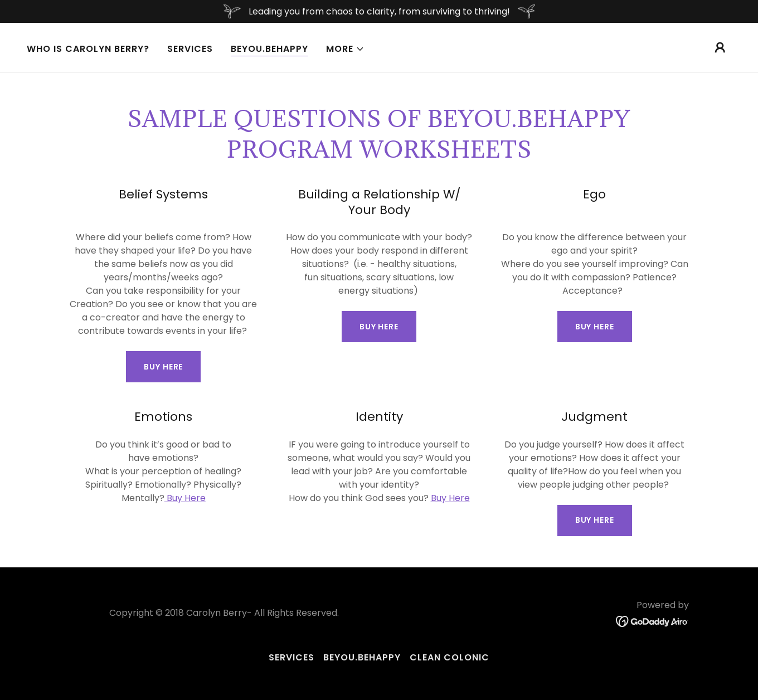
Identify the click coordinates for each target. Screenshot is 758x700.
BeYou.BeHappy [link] (269, 49)
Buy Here (163, 367)
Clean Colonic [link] (450, 657)
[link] (652, 621)
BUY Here (379, 327)
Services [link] (190, 49)
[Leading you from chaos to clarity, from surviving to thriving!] (379, 11)
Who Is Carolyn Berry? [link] (88, 49)
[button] (345, 49)
